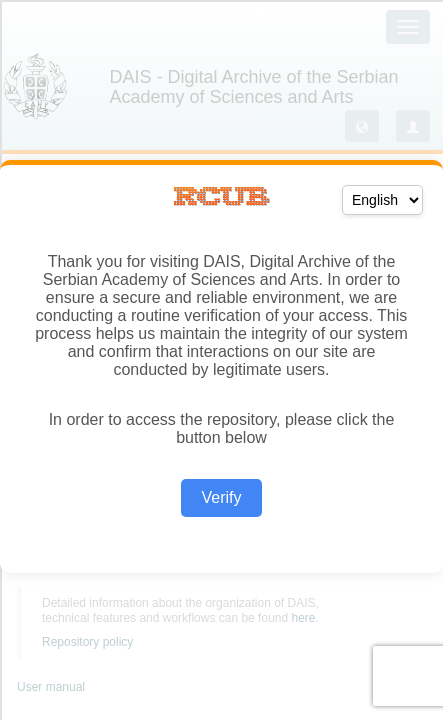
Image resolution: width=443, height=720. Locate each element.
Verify (221, 497)
